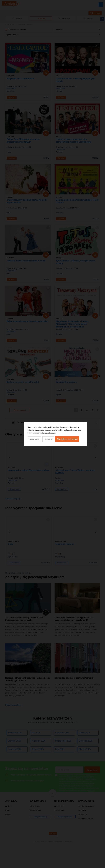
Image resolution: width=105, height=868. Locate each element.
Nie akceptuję (34, 439)
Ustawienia (48, 439)
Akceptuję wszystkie (67, 439)
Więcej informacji (49, 433)
